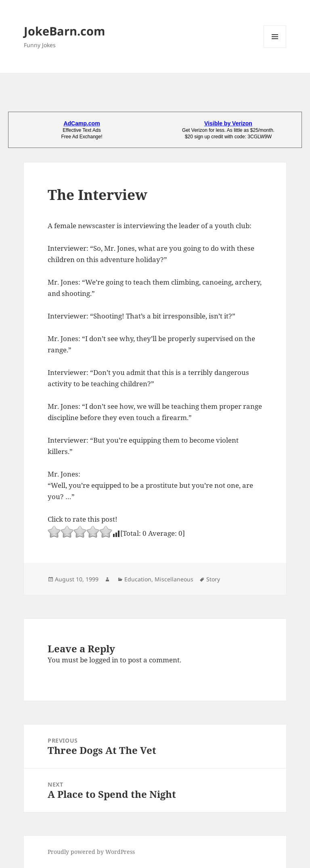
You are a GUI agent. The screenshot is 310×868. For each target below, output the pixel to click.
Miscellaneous (174, 579)
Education (138, 579)
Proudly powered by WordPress (91, 852)
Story (213, 579)
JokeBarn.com (64, 31)
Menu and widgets (275, 48)
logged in (104, 660)
